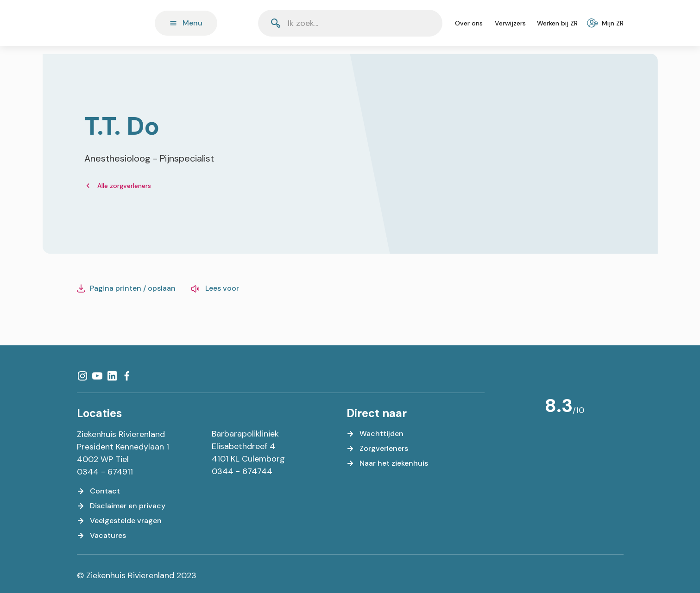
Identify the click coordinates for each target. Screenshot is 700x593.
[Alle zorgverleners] (118, 186)
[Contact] (98, 491)
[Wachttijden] (375, 434)
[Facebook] (127, 376)
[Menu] (186, 23)
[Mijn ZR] (606, 23)
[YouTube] (97, 376)
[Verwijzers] (510, 23)
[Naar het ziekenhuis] (387, 463)
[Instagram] (82, 376)
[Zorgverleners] (377, 449)
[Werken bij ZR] (557, 23)
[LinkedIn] (112, 376)
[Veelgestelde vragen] (119, 521)
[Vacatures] (101, 536)
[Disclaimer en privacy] (121, 506)
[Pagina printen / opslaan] (126, 288)
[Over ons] (469, 23)
